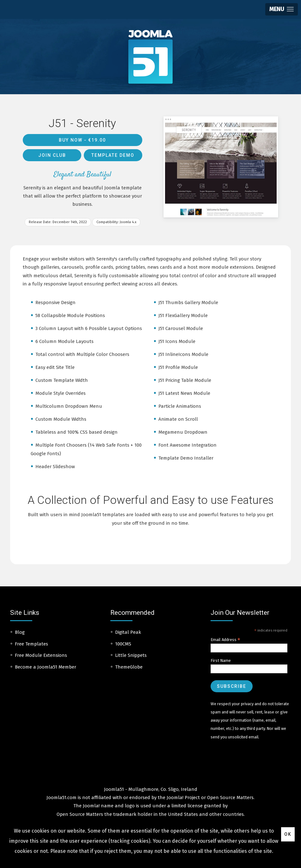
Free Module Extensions (41, 655)
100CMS (123, 644)
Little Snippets (131, 655)
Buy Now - (82, 140)
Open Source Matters (230, 798)
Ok (288, 834)
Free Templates (31, 644)
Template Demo (113, 155)
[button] (282, 9)
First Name (221, 660)
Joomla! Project (183, 798)
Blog (20, 632)
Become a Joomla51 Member (46, 667)
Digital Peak (128, 632)
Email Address (225, 640)
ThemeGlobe (129, 667)
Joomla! (91, 806)
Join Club (52, 155)
